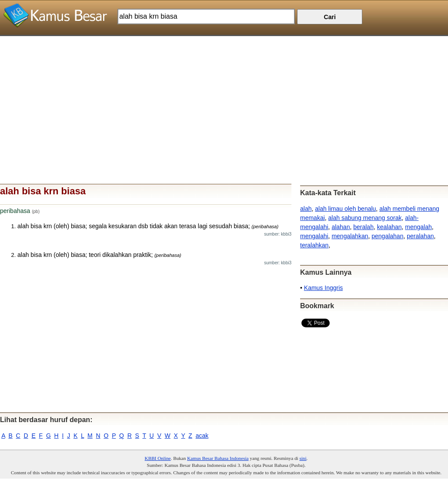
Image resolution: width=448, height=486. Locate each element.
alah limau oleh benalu (345, 209)
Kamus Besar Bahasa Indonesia (218, 458)
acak (202, 436)
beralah (363, 227)
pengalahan (387, 236)
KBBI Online (158, 458)
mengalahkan (350, 236)
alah (306, 209)
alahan (341, 227)
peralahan (420, 236)
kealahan (389, 227)
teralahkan (314, 245)
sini (303, 458)
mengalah (418, 227)
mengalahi (314, 236)
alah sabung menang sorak (365, 218)
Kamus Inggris (323, 288)
